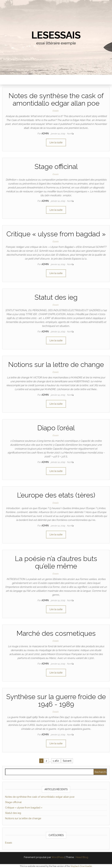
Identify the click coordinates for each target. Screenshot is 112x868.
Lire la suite (56, 142)
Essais (55, 111)
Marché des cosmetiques (56, 633)
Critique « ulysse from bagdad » (56, 234)
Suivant (67, 761)
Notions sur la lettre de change (56, 365)
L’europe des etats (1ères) (56, 495)
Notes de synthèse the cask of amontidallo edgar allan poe (56, 99)
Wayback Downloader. (81, 866)
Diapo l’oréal (56, 428)
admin (45, 134)
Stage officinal (56, 167)
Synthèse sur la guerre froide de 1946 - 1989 (56, 700)
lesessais (56, 35)
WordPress (58, 857)
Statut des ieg (56, 297)
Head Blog (82, 857)
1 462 (56, 761)
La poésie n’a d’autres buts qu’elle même (56, 562)
